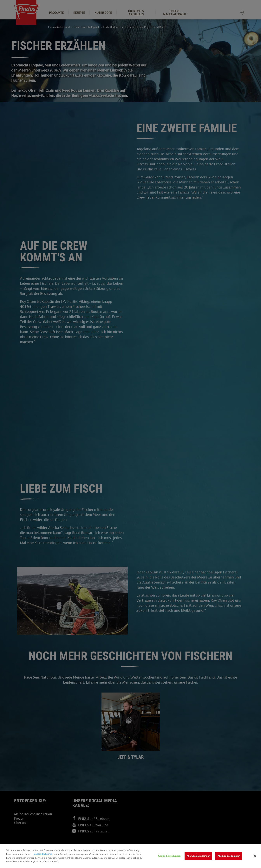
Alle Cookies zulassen (229, 856)
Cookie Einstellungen (169, 856)
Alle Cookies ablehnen (198, 856)
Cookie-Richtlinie (43, 854)
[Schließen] (255, 856)
